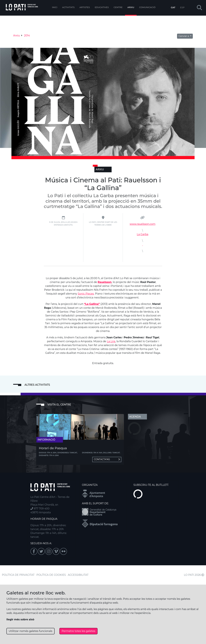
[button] (199, 8)
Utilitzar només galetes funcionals (30, 631)
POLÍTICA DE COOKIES (51, 575)
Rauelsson (105, 282)
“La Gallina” (92, 304)
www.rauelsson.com (143, 224)
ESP (182, 7)
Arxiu (131, 7)
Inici (55, 7)
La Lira (111, 341)
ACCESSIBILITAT (78, 575)
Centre (118, 7)
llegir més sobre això (20, 619)
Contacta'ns (107, 459)
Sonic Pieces (86, 294)
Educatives (102, 7)
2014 (27, 35)
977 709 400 (40, 509)
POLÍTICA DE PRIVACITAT (18, 575)
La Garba (143, 234)
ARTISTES (85, 7)
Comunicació (147, 7)
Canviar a (184, 36)
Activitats (68, 7)
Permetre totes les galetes (78, 631)
